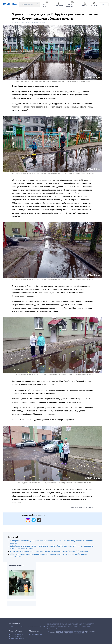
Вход (104, 4)
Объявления (58, 4)
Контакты (94, 4)
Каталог (85, 4)
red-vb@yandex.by (35, 635)
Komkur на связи (32, 22)
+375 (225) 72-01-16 (16, 635)
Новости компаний (70, 4)
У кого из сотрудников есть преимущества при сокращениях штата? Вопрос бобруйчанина (49, 551)
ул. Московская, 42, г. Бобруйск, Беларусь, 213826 (27, 627)
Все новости (46, 4)
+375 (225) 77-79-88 (16, 637)
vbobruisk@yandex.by (16, 639)
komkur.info (78, 625)
